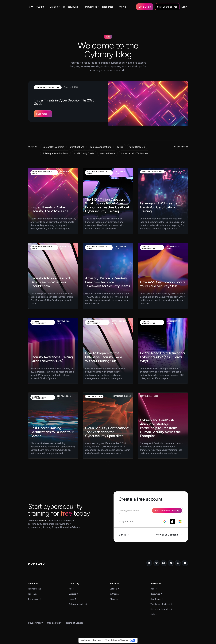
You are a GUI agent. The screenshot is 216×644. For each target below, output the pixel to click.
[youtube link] (185, 563)
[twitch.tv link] (178, 563)
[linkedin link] (149, 563)
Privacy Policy (35, 623)
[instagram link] (164, 563)
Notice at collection (91, 640)
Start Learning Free (167, 7)
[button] (55, 7)
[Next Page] (108, 464)
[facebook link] (171, 563)
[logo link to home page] (36, 565)
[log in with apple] (172, 521)
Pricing (122, 7)
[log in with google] (165, 521)
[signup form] (151, 511)
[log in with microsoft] (180, 521)
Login (184, 7)
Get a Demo (145, 7)
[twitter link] (156, 563)
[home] (36, 7)
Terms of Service (75, 623)
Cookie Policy (54, 623)
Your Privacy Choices (117, 640)
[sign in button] (125, 535)
